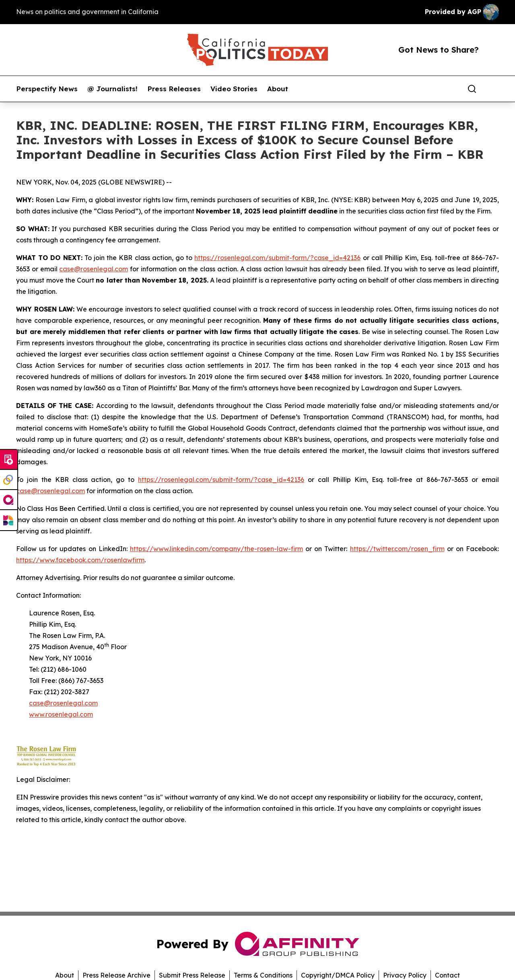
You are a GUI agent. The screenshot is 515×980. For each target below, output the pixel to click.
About (278, 89)
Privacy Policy (405, 975)
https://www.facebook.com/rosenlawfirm (80, 560)
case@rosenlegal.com (94, 269)
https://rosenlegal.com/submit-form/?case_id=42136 (277, 258)
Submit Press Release (192, 975)
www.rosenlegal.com (61, 714)
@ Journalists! (112, 89)
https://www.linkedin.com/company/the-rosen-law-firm (216, 549)
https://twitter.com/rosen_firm (397, 549)
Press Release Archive (116, 975)
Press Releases (174, 89)
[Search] (472, 89)
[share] (493, 89)
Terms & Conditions (263, 975)
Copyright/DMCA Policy (338, 975)
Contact (447, 975)
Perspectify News (47, 89)
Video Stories (234, 89)
